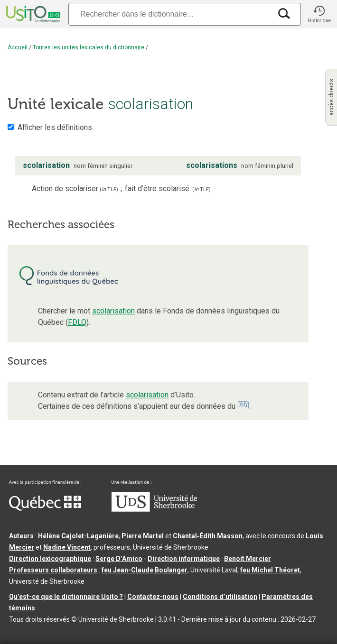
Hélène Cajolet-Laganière (78, 536)
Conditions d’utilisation (220, 597)
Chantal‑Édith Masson (208, 536)
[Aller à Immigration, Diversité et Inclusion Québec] (45, 508)
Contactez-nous (153, 597)
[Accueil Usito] (32, 14)
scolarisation (113, 311)
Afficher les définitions (55, 127)
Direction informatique (184, 559)
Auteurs (21, 536)
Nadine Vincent (67, 547)
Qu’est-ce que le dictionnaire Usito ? (66, 597)
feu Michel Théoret (270, 570)
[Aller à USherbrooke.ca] (154, 509)
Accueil (18, 47)
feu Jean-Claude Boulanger (145, 570)
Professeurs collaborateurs (53, 570)
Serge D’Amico (119, 559)
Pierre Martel (143, 536)
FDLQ (77, 322)
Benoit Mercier (248, 559)
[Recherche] (170, 14)
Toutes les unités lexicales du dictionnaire (89, 47)
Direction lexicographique (50, 559)
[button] (319, 14)
